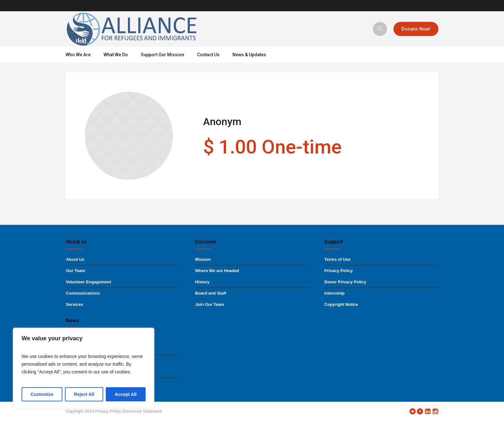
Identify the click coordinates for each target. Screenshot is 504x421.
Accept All (126, 394)
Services (75, 304)
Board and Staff (211, 293)
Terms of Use (337, 259)
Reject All (84, 394)
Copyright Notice (341, 304)
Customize (42, 394)
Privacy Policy (338, 271)
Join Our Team (210, 304)
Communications (83, 293)
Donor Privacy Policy (345, 282)
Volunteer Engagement (89, 282)
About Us (75, 259)
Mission (203, 259)
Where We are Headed (217, 271)
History (202, 282)
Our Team (76, 271)
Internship (334, 293)
